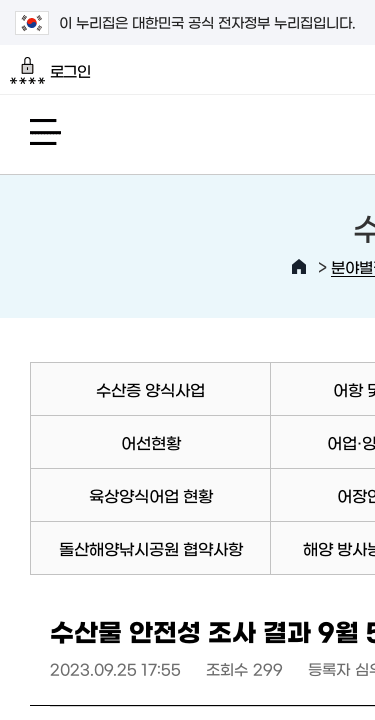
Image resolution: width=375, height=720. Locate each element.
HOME (299, 267)
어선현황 (151, 442)
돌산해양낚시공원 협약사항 (151, 548)
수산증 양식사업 (150, 389)
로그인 (50, 71)
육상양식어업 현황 (151, 495)
